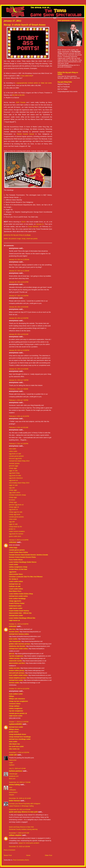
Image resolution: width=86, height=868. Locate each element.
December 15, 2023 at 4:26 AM (19, 847)
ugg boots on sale (15, 454)
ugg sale (12, 488)
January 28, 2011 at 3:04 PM (19, 318)
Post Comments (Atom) (21, 860)
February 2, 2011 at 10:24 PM (19, 416)
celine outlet (13, 451)
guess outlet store (15, 536)
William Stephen (15, 835)
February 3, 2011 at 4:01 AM (19, 427)
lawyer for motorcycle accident (29, 843)
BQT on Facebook (64, 87)
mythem (12, 765)
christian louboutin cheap (17, 495)
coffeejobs (12, 790)
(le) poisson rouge (15, 239)
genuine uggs (14, 466)
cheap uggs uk (14, 507)
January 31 (40, 224)
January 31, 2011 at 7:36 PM (19, 380)
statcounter (13, 760)
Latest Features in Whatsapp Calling (21, 806)
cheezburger (13, 774)
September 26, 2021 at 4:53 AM (20, 809)
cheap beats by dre (15, 527)
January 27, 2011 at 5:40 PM (19, 296)
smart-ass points (32, 239)
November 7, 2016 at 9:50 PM (19, 752)
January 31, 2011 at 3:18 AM (19, 369)
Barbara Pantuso (16, 771)
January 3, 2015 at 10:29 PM (19, 540)
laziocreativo (13, 792)
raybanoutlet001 (16, 724)
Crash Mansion (33, 227)
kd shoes (12, 500)
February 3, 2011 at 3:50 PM (19, 444)
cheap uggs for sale (16, 512)
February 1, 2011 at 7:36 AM (19, 389)
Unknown (13, 542)
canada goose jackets (16, 456)
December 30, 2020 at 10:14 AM (20, 798)
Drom (23, 222)
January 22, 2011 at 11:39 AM (19, 271)
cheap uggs (13, 468)
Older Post (48, 855)
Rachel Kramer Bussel (26, 134)
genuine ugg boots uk (16, 505)
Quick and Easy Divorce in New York (23, 812)
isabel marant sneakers (17, 531)
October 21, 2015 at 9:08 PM (19, 624)
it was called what (26, 76)
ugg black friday (14, 473)
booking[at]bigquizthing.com (67, 65)
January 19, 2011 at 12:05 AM (19, 260)
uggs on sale (13, 471)
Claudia (23, 102)
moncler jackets (14, 463)
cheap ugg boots (15, 514)
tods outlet (12, 449)
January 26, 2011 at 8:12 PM (19, 282)
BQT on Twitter (63, 89)
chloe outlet (13, 519)
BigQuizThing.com (64, 84)
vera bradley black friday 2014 (19, 483)
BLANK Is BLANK (19, 95)
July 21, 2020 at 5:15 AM (17, 768)
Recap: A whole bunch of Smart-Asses (25, 25)
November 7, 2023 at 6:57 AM (19, 833)
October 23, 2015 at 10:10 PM (19, 689)
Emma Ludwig (14, 785)
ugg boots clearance (16, 478)
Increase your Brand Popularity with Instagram (25, 804)
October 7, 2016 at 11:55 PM (19, 722)
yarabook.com (14, 776)
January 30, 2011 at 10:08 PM (19, 350)
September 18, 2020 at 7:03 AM (20, 782)
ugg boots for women (16, 534)
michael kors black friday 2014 (19, 461)
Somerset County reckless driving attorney (23, 829)
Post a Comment (9, 850)
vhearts (11, 795)
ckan (11, 787)
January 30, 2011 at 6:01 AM (19, 334)
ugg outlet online (15, 493)
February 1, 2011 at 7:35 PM (19, 400)
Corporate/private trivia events (68, 92)
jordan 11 (12, 529)
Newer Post (8, 855)
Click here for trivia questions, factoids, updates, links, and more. (69, 77)
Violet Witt (13, 755)
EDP (18, 102)
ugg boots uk (13, 480)
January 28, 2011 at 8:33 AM (19, 307)
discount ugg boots (15, 458)
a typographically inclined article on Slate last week (34, 83)
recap (24, 239)
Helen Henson (14, 801)
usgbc (11, 763)
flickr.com (12, 779)
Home (28, 855)
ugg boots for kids (15, 476)
